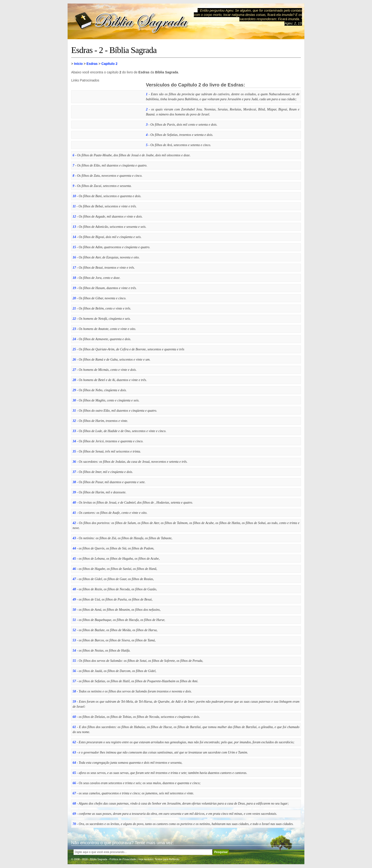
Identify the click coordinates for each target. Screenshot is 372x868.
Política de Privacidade (123, 859)
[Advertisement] (107, 112)
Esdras (92, 64)
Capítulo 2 (109, 64)
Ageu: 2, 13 (293, 23)
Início (78, 64)
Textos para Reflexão (167, 859)
